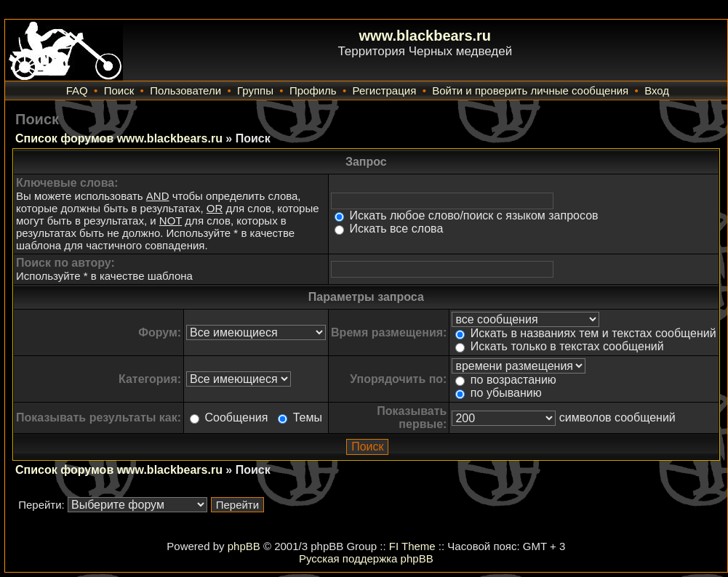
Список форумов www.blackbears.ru (119, 138)
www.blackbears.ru (425, 36)
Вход (657, 90)
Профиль (313, 90)
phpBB (244, 546)
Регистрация (385, 90)
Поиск (119, 90)
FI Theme (412, 546)
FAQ (77, 90)
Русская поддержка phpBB (366, 558)
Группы (255, 90)
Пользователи (185, 90)
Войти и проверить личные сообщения (530, 90)
